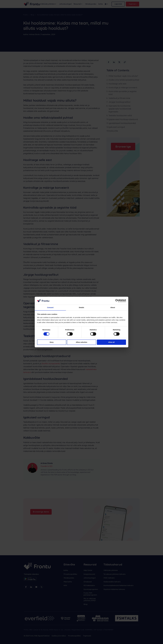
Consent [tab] (50, 307)
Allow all (111, 342)
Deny (52, 342)
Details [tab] (81, 307)
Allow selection (81, 342)
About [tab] (113, 307)
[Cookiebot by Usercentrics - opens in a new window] (117, 301)
